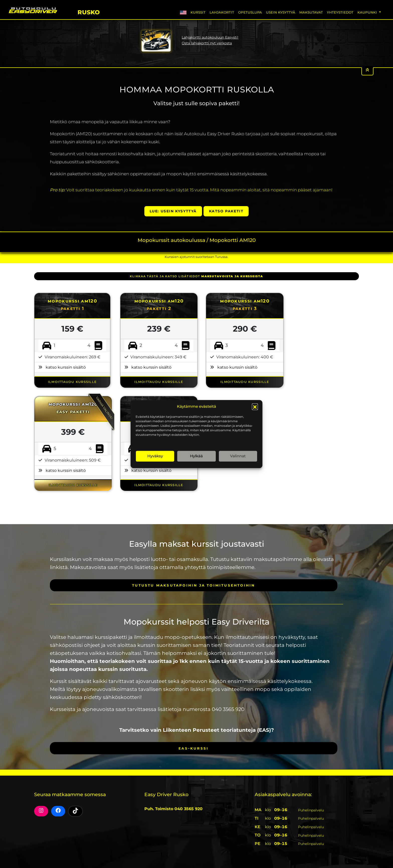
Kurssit (198, 12)
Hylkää (196, 456)
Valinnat (238, 456)
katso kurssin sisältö (66, 367)
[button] (255, 407)
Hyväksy (155, 456)
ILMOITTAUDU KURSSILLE (72, 382)
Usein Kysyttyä (281, 12)
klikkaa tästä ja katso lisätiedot (196, 276)
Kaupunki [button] (368, 12)
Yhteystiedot (340, 12)
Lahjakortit (222, 12)
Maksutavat (311, 12)
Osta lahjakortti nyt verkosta (207, 43)
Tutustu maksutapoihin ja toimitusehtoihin (193, 585)
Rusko (89, 11)
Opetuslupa (250, 12)
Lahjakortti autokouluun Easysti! (210, 37)
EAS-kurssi (193, 748)
